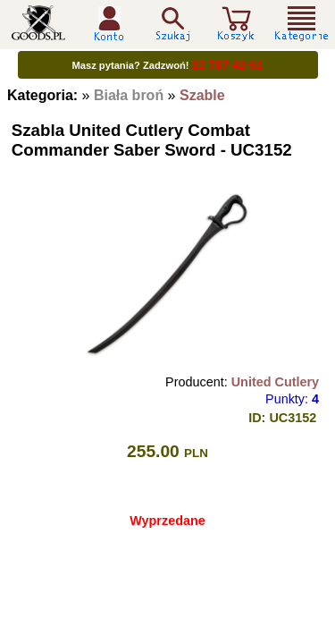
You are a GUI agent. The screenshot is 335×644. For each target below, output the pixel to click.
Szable (202, 95)
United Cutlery (275, 382)
